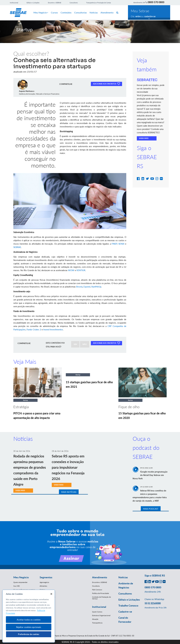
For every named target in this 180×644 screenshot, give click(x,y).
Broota (79, 287)
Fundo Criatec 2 (34, 329)
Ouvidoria (96, 586)
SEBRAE (17, 247)
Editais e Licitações (33, 3)
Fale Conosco (97, 590)
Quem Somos (97, 612)
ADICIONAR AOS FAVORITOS (106, 84)
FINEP (114, 244)
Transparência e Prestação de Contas (99, 3)
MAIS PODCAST (151, 509)
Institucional (14, 3)
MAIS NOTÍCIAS (69, 492)
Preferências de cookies (29, 634)
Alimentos (43, 586)
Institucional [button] (99, 607)
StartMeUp (96, 287)
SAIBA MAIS (144, 138)
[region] (29, 616)
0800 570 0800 (156, 2)
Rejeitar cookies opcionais (29, 627)
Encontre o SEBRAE (55, 3)
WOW (71, 270)
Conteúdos (66, 12)
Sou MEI (17, 586)
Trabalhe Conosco (128, 605)
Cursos (54, 12)
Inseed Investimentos (53, 329)
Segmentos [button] (46, 577)
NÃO (85, 344)
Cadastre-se (125, 612)
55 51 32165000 (153, 603)
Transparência (97, 623)
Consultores (74, 3)
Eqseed (87, 287)
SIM (75, 344)
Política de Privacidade (100, 593)
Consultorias (81, 12)
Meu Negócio (41, 12)
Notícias (94, 12)
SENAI (121, 244)
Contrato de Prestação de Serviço (101, 598)
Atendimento (107, 12)
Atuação (95, 619)
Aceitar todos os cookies (29, 620)
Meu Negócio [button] (21, 577)
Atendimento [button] (100, 577)
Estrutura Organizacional (101, 615)
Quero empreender (20, 582)
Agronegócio (44, 582)
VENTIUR (81, 270)
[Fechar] (51, 594)
